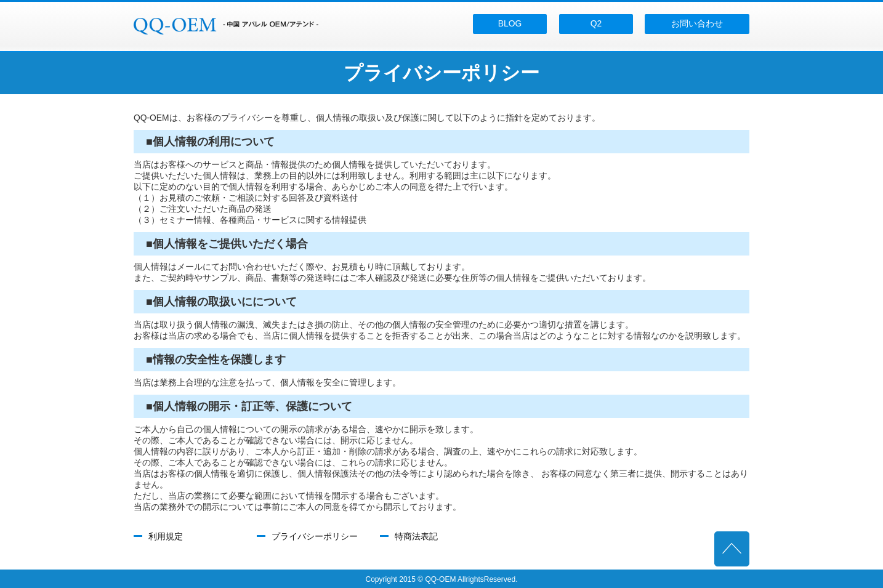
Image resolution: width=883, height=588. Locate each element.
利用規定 (166, 536)
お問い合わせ (697, 23)
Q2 (596, 23)
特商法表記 (416, 536)
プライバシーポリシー (315, 536)
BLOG (510, 23)
